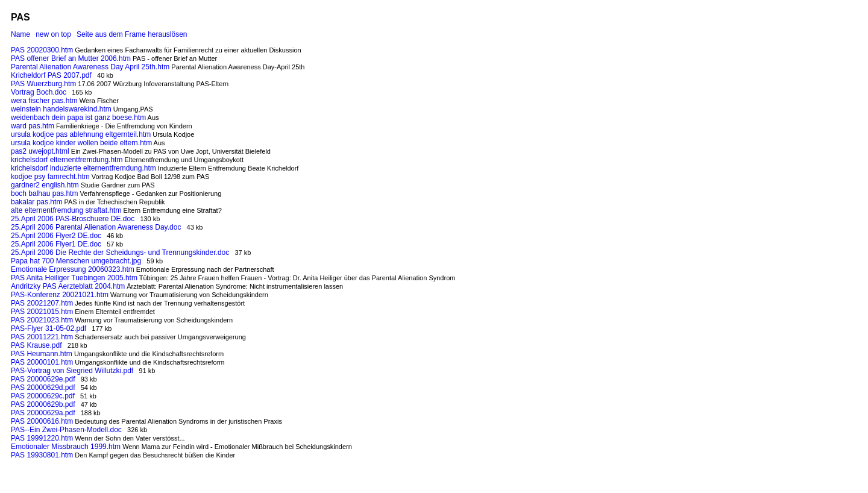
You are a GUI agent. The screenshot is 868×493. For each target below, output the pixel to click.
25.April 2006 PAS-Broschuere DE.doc (73, 219)
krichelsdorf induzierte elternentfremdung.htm (83, 168)
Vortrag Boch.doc (39, 92)
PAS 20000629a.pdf (43, 413)
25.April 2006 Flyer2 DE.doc (56, 236)
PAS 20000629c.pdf (43, 396)
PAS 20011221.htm (42, 337)
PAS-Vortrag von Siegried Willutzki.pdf (72, 371)
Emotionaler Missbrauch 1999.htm (66, 447)
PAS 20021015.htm (42, 312)
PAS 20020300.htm (42, 50)
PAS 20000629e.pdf (43, 379)
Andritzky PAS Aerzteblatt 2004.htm (68, 286)
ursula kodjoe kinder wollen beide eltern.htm (81, 143)
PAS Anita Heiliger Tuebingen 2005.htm (74, 278)
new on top (53, 34)
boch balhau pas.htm (44, 193)
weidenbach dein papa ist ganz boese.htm (78, 118)
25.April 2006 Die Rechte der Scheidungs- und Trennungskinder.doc (120, 253)
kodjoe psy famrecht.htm (50, 177)
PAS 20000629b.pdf (43, 404)
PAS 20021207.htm (42, 303)
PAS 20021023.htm (42, 320)
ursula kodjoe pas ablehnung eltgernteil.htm (81, 134)
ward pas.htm (33, 126)
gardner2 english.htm (45, 185)
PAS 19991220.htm (42, 438)
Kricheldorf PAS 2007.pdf (51, 75)
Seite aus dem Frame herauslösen (132, 34)
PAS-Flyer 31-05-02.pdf (49, 328)
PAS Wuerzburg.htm (43, 84)
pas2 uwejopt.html (40, 151)
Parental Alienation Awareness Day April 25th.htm (90, 67)
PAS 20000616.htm (42, 421)
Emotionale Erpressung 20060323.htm (73, 269)
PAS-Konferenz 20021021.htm (60, 295)
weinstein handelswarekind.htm (61, 109)
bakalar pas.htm (36, 202)
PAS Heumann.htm (42, 354)
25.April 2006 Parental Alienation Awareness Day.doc (96, 227)
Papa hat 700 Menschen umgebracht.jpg (76, 261)
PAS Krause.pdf (36, 345)
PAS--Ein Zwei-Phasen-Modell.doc (66, 430)
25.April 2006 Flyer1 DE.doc (56, 244)
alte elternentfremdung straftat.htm (66, 210)
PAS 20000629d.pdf (43, 388)
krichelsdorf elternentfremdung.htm (67, 160)
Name (20, 34)
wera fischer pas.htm (44, 101)
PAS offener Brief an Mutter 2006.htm (71, 58)
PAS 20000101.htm (42, 362)
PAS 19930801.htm (42, 455)
